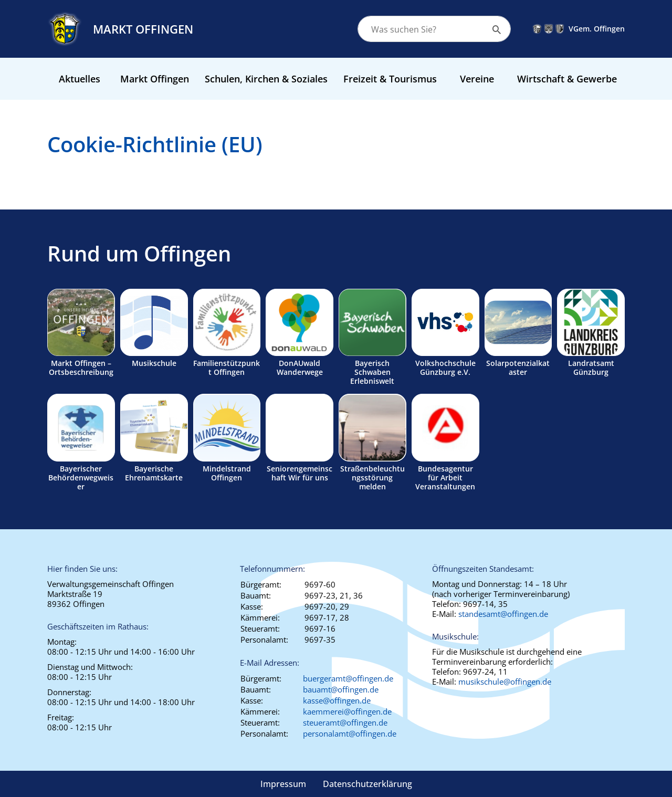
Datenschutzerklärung (367, 784)
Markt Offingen (155, 79)
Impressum (283, 784)
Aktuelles (80, 79)
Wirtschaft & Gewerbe (567, 79)
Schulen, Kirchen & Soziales (266, 79)
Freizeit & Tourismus (390, 79)
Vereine (477, 79)
